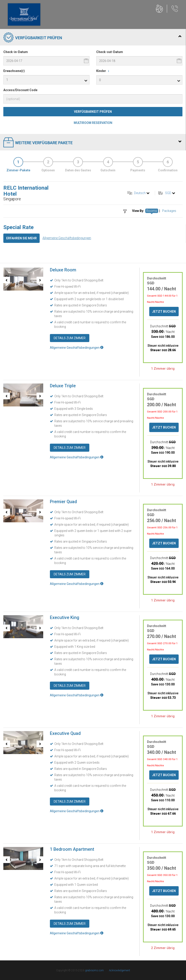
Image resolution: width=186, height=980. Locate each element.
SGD (168, 193)
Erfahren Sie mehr (21, 238)
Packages (169, 211)
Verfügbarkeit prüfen (93, 112)
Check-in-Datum (16, 52)
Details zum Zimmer (70, 338)
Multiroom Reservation (93, 123)
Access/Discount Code (20, 90)
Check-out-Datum (110, 52)
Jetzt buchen (164, 312)
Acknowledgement (120, 970)
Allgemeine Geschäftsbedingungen (67, 238)
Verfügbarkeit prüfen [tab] (92, 38)
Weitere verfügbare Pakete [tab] (92, 143)
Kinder (103, 71)
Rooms (152, 211)
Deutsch (140, 193)
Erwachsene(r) (14, 71)
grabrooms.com (94, 970)
